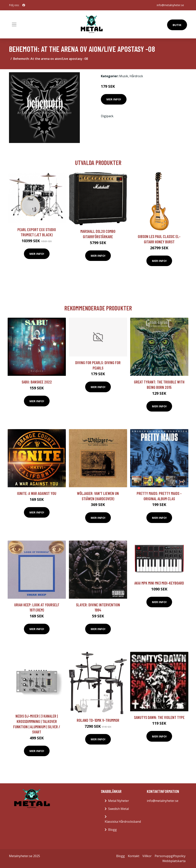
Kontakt (134, 856)
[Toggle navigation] (14, 24)
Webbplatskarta (174, 861)
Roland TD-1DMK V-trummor (98, 720)
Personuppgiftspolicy (170, 856)
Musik (124, 76)
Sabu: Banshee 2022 (37, 382)
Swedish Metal (118, 809)
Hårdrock (136, 76)
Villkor (147, 856)
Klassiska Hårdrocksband (123, 822)
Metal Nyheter (119, 801)
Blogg (112, 830)
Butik (177, 25)
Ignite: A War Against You (37, 493)
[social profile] (24, 5)
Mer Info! (114, 99)
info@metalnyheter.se (170, 5)
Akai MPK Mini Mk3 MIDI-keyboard (159, 583)
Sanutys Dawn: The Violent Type (159, 717)
